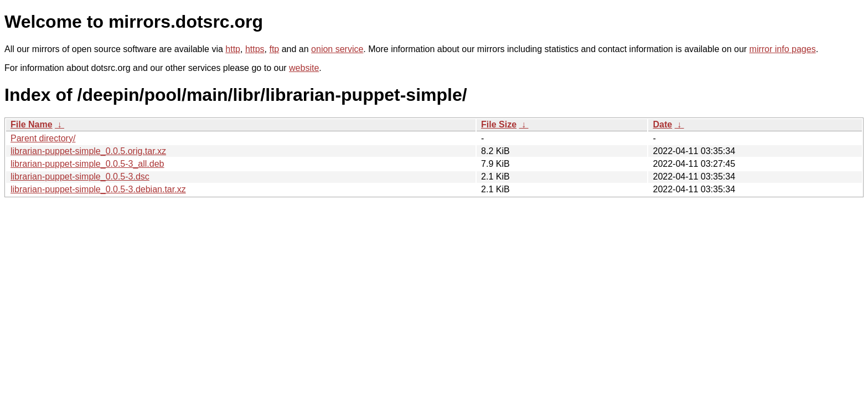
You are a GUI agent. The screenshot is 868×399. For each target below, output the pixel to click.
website (304, 68)
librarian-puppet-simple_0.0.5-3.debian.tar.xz (98, 189)
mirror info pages (783, 49)
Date (662, 124)
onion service (337, 49)
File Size (499, 124)
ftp (274, 49)
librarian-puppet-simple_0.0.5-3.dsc (80, 177)
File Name (32, 124)
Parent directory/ (43, 138)
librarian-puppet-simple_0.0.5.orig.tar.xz (88, 151)
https (255, 49)
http (233, 49)
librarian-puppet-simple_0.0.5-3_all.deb (87, 164)
